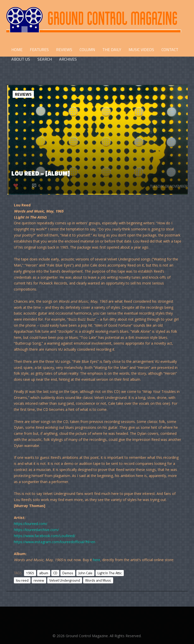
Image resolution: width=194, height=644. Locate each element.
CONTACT (170, 50)
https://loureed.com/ (31, 524)
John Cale (85, 573)
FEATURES (39, 50)
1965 (30, 573)
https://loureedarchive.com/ (36, 530)
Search (45, 59)
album (44, 573)
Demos (68, 573)
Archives (68, 59)
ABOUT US (21, 59)
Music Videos (141, 50)
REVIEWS (64, 50)
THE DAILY (112, 50)
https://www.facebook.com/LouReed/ (45, 536)
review (39, 580)
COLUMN (87, 50)
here (97, 560)
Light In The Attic (110, 573)
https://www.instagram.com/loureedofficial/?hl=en (55, 542)
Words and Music (98, 580)
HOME (17, 50)
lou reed (22, 580)
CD (55, 573)
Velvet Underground (65, 580)
